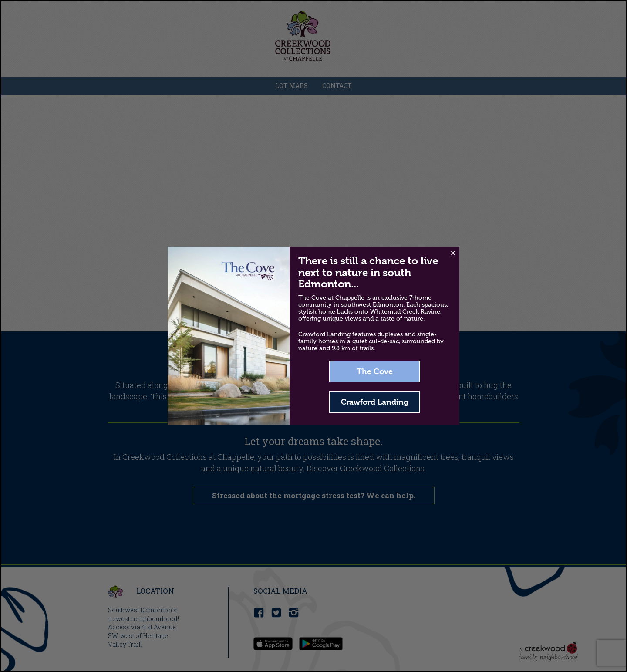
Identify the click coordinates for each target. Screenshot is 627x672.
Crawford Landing (375, 402)
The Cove (375, 371)
